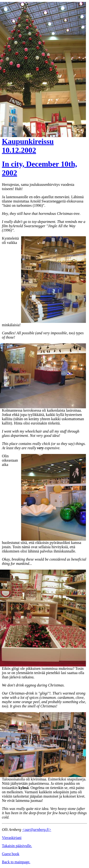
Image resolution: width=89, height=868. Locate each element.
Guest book (11, 854)
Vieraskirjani (12, 838)
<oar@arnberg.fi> (37, 830)
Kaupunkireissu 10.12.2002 (28, 146)
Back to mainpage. (16, 862)
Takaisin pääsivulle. (17, 846)
